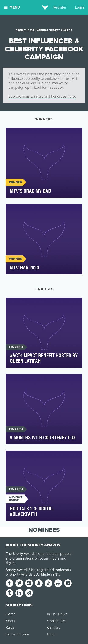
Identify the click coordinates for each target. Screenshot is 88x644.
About (10, 621)
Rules (10, 628)
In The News (57, 614)
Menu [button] (12, 7)
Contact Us (56, 621)
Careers (54, 628)
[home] (44, 7)
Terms (11, 634)
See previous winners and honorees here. (42, 96)
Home (11, 614)
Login (79, 7)
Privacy (23, 634)
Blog (51, 634)
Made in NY (50, 574)
